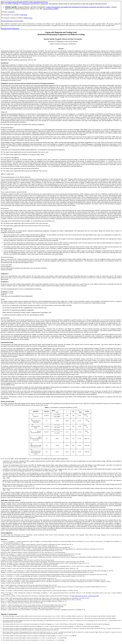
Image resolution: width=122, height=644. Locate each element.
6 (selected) (11, 12)
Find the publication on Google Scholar (12, 21)
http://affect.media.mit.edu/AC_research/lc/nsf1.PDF (85, 596)
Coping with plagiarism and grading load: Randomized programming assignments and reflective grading (78, 7)
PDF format (24, 15)
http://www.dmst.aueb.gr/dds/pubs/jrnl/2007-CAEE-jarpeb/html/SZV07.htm (25, 2)
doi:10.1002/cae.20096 (51, 9)
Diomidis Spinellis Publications (10, 28)
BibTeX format (28, 18)
